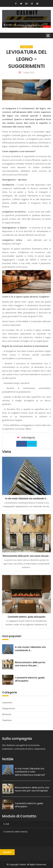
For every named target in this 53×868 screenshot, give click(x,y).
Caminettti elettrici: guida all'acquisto (26, 617)
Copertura (7, 720)
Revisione (7, 714)
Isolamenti (7, 703)
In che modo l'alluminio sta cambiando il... (26, 499)
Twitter (32, 444)
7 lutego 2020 (26, 73)
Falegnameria (26, 47)
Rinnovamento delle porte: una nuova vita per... (27, 556)
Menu (48, 35)
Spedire (7, 852)
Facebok (22, 444)
